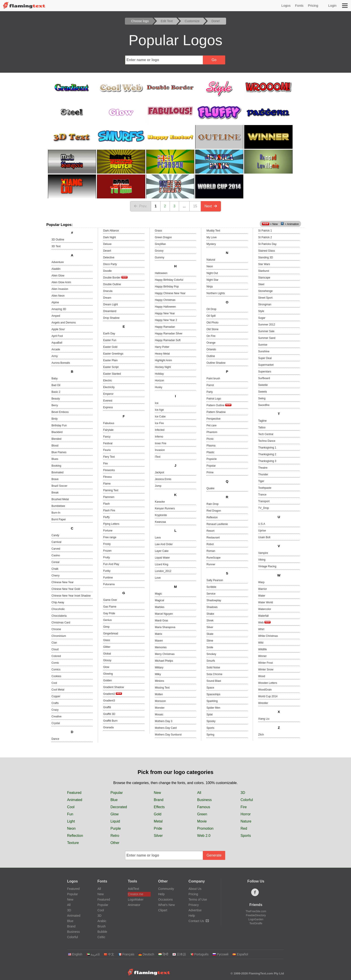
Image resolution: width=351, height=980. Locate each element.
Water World (265, 602)
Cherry (56, 576)
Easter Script (111, 367)
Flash (106, 504)
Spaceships (213, 694)
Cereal (55, 562)
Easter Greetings (113, 354)
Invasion (160, 450)
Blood (55, 446)
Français (126, 954)
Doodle (107, 271)
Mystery (211, 244)
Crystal (56, 723)
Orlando (211, 349)
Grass (158, 231)
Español (240, 954)
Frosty (107, 544)
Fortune (108, 531)
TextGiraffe (256, 923)
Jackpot (159, 472)
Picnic (210, 439)
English (75, 954)
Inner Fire (161, 443)
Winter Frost (265, 663)
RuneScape (213, 558)
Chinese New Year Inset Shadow (71, 596)
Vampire (263, 553)
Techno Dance (267, 441)
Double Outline (112, 284)
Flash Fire (109, 510)
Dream (107, 298)
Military (159, 668)
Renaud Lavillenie (217, 524)
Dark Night (110, 237)
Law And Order (164, 544)
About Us (195, 889)
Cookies (56, 676)
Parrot (210, 385)
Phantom (212, 432)
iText (158, 457)
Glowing (108, 674)
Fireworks (109, 470)
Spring (210, 735)
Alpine (55, 302)
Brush (102, 926)
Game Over (110, 600)
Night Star (212, 280)
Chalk (55, 569)
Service (211, 594)
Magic (158, 594)
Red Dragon (214, 511)
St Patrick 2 (265, 237)
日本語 (179, 954)
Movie (202, 821)
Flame (107, 484)
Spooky (211, 721)
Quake (210, 488)
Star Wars (264, 264)
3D (243, 793)
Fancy (107, 437)
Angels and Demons (64, 323)
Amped (56, 316)
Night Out (212, 273)
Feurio (107, 450)
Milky (158, 674)
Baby (55, 378)
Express (108, 407)
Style (261, 311)
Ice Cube (160, 417)
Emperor (108, 394)
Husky (159, 387)
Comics (56, 670)
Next (211, 206)
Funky (107, 571)
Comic (55, 663)
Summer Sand (267, 338)
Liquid (115, 821)
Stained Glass (266, 251)
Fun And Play (111, 564)
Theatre (263, 468)
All (199, 793)
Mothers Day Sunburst (168, 735)
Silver (210, 627)
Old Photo (212, 323)
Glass (107, 640)
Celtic (101, 937)
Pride (158, 828)
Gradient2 (113, 694)
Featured (74, 793)
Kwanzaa (160, 522)
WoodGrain (265, 690)
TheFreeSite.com (256, 911)
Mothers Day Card (166, 728)
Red (244, 828)
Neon (210, 266)
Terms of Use (198, 899)
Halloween (161, 273)
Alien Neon (58, 296)
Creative (57, 716)
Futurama (109, 584)
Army (55, 356)
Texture (73, 843)
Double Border (115, 277)
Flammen (109, 497)
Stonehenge (265, 291)
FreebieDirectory (256, 915)
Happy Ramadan (165, 327)
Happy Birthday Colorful (169, 280)
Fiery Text (109, 457)
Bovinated (57, 472)
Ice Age (159, 410)
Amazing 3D (59, 309)
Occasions (166, 899)
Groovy (159, 251)
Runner (211, 564)
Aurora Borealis (61, 363)
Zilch (261, 735)
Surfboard (264, 378)
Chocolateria (59, 616)
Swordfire (264, 405)
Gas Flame (110, 607)
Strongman (265, 304)
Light (71, 821)
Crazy (55, 710)
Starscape (264, 278)
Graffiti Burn (110, 721)
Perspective (213, 419)
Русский (220, 954)
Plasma (211, 446)
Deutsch (146, 954)
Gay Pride (109, 613)
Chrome (56, 629)
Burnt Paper (59, 519)
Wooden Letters (268, 683)
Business (204, 800)
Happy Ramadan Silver (169, 334)
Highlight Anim (164, 360)
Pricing (313, 5)
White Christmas (268, 636)
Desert (107, 251)
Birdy (55, 419)
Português (199, 954)
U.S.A (262, 524)
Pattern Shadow (216, 412)
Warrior (262, 589)
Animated (75, 800)
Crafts (55, 703)
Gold (158, 814)
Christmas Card (61, 623)
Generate (214, 855)
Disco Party (110, 264)
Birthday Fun (59, 425)
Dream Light (110, 304)
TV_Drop (263, 508)
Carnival (56, 542)
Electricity (109, 387)
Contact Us (199, 921)
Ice (157, 403)
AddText (134, 889)
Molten (159, 694)
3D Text (56, 246)
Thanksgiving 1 (267, 448)
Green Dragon (163, 237)
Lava (158, 538)
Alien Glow (58, 276)
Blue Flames (59, 452)
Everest (108, 401)
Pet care (211, 425)
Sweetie (263, 385)
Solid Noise (213, 668)
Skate (210, 634)
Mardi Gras (162, 621)
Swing (262, 398)
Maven (159, 641)
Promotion (205, 828)
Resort (210, 531)
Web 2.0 (204, 836)
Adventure (58, 262)
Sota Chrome (214, 674)
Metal (158, 821)
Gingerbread (111, 633)
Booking (56, 466)
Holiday (159, 374)
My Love (211, 237)
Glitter (107, 647)
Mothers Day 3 (164, 721)
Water (262, 596)
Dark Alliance (111, 231)
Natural (211, 260)
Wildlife (262, 649)
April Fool (57, 336)
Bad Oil (56, 385)
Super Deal (265, 358)
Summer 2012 (266, 325)
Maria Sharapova (165, 627)
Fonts (299, 5)
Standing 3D (265, 257)
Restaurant (213, 538)
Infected (160, 430)
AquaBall (57, 343)
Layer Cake (162, 551)
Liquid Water (162, 558)
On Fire (211, 336)
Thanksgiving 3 (267, 461)
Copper (56, 696)
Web (264, 622)
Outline (211, 356)
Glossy (107, 660)
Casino (56, 555)
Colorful (247, 800)
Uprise (262, 531)
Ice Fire (159, 423)
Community (166, 889)
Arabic (102, 921)
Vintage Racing (267, 566)
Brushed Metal (60, 499)
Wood (262, 676)
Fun (70, 814)
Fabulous (109, 423)
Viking (262, 560)
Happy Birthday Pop (167, 287)
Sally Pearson (215, 580)
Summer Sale (266, 331)
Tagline (262, 421)
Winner (262, 656)
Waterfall (263, 616)
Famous (204, 807)
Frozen (107, 551)
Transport (264, 501)
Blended (56, 439)
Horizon (159, 381)
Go (214, 60)
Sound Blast (214, 681)
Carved (56, 549)
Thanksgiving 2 (267, 454)
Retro (115, 836)
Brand (159, 800)
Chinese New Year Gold (66, 589)
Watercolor (265, 609)
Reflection (75, 836)
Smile (210, 647)
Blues (55, 459)
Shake (210, 614)
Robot (210, 544)
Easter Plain (110, 360)
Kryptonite (161, 515)
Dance (55, 739)
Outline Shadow (216, 363)
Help (162, 894)
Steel (261, 284)
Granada (108, 727)
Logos (286, 5)
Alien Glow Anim (61, 282)
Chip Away (58, 602)
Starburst (264, 271)
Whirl (261, 629)
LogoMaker (136, 899)
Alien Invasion (60, 289)
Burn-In (56, 513)
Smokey (211, 654)
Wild (261, 643)
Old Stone (212, 329)
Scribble (211, 587)
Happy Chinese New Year (170, 293)
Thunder (263, 474)
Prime (210, 472)
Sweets (262, 392)
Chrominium (59, 636)
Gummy (160, 257)
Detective (109, 257)
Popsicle (211, 459)
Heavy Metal (162, 354)
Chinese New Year (63, 582)
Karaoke (160, 502)
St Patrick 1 (265, 231)
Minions (159, 681)
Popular (117, 793)
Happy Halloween (165, 307)
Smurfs (211, 661)
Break (55, 493)
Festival (108, 443)
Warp (261, 582)
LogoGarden (256, 919)
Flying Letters (111, 524)
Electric (108, 381)
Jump (158, 486)
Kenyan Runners (165, 508)
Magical (159, 600)
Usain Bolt (264, 537)
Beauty (56, 399)
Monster (160, 708)
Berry (55, 405)
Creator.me (136, 894)
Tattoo (262, 427)
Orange (211, 343)
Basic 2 (56, 392)
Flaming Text (111, 490)
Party (210, 392)
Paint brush (213, 378)
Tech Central (266, 434)
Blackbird (57, 432)
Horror (246, 814)
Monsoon (160, 701)
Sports (210, 728)
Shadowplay (214, 600)
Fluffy (106, 517)
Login (332, 5)
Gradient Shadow (114, 687)
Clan (54, 643)
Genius (107, 620)
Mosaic (159, 714)
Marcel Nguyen (164, 614)
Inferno (159, 437)
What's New (167, 905)
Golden (108, 680)
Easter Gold (110, 347)
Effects (159, 807)
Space (210, 688)
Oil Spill (211, 316)
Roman (211, 551)
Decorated (119, 807)
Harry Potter (162, 347)
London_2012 (163, 571)
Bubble (102, 932)
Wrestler (263, 703)
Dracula (108, 291)
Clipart (163, 910)
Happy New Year (165, 313)
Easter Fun (110, 340)
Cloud (55, 649)
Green (202, 814)
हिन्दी (163, 954)
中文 (109, 954)
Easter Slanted (112, 374)
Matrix (159, 634)
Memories (161, 647)
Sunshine (264, 351)
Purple (116, 828)
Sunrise (263, 345)
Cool (54, 683)
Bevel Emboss (60, 412)
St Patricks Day (267, 244)
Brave (55, 479)
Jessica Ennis (163, 479)
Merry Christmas (165, 654)
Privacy (194, 905)
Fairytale (108, 430)
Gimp (106, 627)
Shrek (210, 621)
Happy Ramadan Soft (168, 340)
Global (107, 654)
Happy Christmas (165, 300)
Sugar (262, 318)
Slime (210, 641)
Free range (110, 537)
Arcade (56, 349)
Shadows (212, 607)
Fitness (108, 477)
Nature (246, 821)
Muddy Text (213, 231)
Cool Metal (58, 690)
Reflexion (212, 517)
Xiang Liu (264, 719)
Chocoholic (58, 609)
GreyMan (160, 244)
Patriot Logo (214, 399)
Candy (55, 535)
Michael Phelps (164, 661)
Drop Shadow (111, 318)
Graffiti (107, 707)
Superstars (265, 372)
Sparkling (212, 701)
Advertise (195, 910)
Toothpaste (265, 488)
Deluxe (107, 244)
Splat (209, 714)
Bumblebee (58, 506)
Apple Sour (58, 329)
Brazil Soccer (59, 486)
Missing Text (162, 688)
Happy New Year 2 (166, 320)
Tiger (261, 481)
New (157, 793)
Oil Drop (211, 309)
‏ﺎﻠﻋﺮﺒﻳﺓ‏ (93, 954)
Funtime (108, 578)
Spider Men (213, 708)
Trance (262, 495)
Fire (106, 463)
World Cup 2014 (268, 696)
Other (115, 843)
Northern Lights (216, 293)
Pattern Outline (219, 405)
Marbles (160, 607)
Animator (134, 905)
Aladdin (56, 269)
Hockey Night (163, 367)
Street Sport (265, 298)
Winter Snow (266, 670)
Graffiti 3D (109, 714)
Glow (106, 667)
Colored (56, 656)
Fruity (107, 557)
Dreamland (110, 311)
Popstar (211, 466)
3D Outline (58, 240)
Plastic (210, 452)
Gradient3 (109, 701)
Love (158, 578)
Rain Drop (212, 504)
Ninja (209, 287)
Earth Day (109, 334)
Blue (114, 800)
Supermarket (266, 365)
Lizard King (162, 564)
